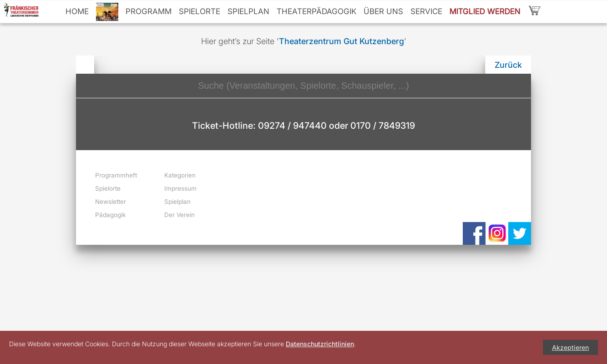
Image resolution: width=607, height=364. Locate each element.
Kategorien (180, 175)
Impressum (180, 188)
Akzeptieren (570, 347)
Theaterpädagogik (316, 11)
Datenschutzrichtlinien (320, 344)
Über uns (383, 11)
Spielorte (200, 11)
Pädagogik (110, 215)
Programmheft (116, 175)
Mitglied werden (485, 11)
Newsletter (111, 202)
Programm (149, 11)
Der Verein (180, 215)
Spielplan (248, 11)
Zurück (508, 65)
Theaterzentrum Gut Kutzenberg (341, 41)
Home (77, 11)
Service (426, 11)
